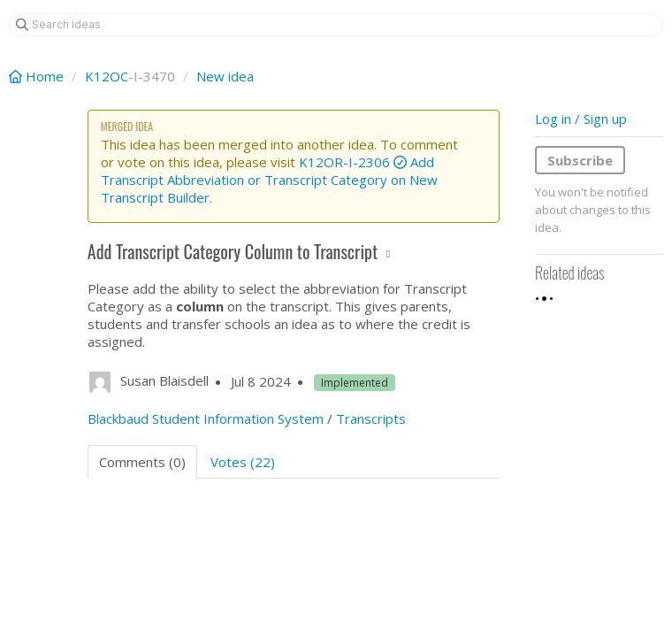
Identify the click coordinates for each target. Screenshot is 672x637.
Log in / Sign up (581, 119)
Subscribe (580, 160)
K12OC (107, 76)
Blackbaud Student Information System (206, 418)
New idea (225, 76)
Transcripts (371, 418)
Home (38, 76)
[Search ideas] (336, 25)
